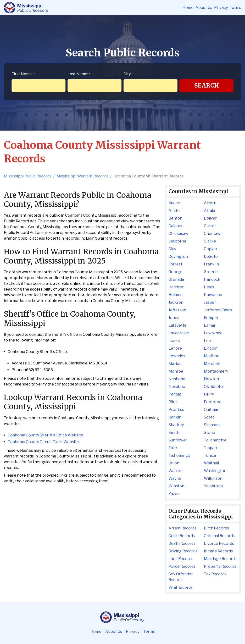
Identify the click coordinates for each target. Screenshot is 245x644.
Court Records (182, 536)
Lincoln (211, 348)
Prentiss (176, 410)
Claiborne (177, 241)
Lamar (210, 325)
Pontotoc (213, 402)
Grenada (176, 279)
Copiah (210, 249)
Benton (175, 218)
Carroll (210, 226)
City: (127, 74)
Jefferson (177, 310)
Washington (215, 471)
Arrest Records (182, 528)
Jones (174, 318)
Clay (172, 249)
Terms (235, 8)
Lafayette (178, 325)
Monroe (176, 371)
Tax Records (215, 574)
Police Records (182, 566)
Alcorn (210, 203)
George (175, 272)
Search (207, 85)
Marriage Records (220, 559)
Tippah (210, 448)
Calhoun (176, 226)
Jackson (176, 302)
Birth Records (216, 528)
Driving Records (183, 551)
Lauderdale (179, 333)
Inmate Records (218, 551)
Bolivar (210, 218)
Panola (175, 394)
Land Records (181, 559)
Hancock (212, 279)
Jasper (210, 302)
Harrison (176, 287)
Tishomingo (179, 455)
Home (188, 8)
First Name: (23, 74)
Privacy (221, 8)
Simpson (212, 425)
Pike (173, 402)
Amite (174, 211)
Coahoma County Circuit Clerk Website (43, 442)
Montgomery (216, 371)
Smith (174, 432)
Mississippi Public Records (28, 176)
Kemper (211, 318)
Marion (175, 364)
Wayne (175, 478)
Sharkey (176, 425)
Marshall (212, 364)
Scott (209, 417)
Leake (174, 341)
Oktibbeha (214, 387)
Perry (209, 394)
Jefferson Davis (218, 310)
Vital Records (181, 587)
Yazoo (174, 494)
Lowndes (177, 356)
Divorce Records (219, 543)
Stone (209, 432)
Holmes (175, 295)
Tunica (210, 455)
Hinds (209, 287)
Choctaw (212, 234)
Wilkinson (213, 478)
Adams (175, 203)
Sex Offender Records (181, 577)
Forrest (175, 264)
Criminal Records (219, 536)
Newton (211, 379)
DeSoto (211, 256)
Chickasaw (178, 234)
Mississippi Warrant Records (82, 176)
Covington (178, 256)
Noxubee (177, 387)
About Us (204, 8)
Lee (207, 341)
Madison (212, 356)
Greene (211, 272)
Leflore (175, 348)
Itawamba (213, 295)
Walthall (211, 463)
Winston (176, 486)
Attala (209, 211)
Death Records (182, 543)
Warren (175, 471)
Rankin (175, 417)
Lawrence (213, 333)
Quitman (212, 410)
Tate (173, 448)
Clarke (210, 241)
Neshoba (177, 379)
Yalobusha (213, 486)
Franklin (211, 264)
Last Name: (79, 74)
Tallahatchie (215, 440)
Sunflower (178, 440)
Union (174, 463)
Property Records (220, 566)
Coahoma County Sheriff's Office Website (45, 435)
